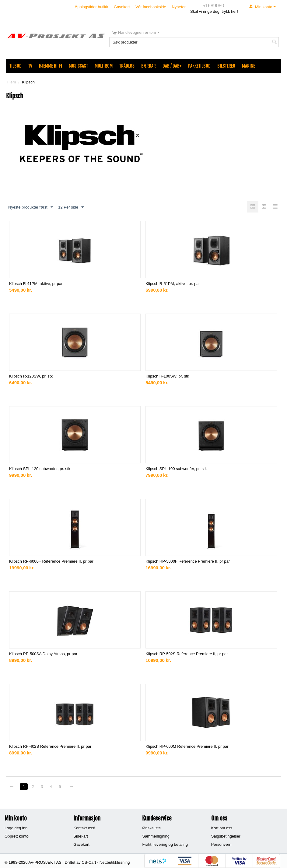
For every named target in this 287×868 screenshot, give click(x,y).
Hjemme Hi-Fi (51, 66)
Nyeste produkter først (31, 207)
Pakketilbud (199, 66)
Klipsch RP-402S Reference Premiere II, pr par (50, 746)
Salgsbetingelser (226, 836)
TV (30, 66)
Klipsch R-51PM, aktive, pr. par (173, 284)
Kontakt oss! (84, 828)
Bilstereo (226, 66)
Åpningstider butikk (92, 7)
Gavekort (122, 7)
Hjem (11, 82)
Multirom (104, 66)
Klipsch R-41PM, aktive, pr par (36, 284)
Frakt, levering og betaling (165, 844)
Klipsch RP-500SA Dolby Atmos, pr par (43, 654)
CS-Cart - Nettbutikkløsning (106, 862)
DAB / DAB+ (172, 66)
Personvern (221, 844)
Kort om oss (222, 828)
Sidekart (81, 836)
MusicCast (78, 66)
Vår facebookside (151, 7)
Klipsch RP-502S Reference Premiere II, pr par (187, 654)
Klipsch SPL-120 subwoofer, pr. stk (40, 469)
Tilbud (16, 66)
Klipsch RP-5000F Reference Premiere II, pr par (188, 561)
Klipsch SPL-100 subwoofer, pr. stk (176, 469)
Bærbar (149, 66)
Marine (249, 66)
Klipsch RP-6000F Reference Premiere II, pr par (51, 561)
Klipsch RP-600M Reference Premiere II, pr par (187, 746)
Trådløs (127, 66)
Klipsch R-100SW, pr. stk (167, 376)
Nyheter (179, 7)
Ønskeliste (151, 828)
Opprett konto (17, 836)
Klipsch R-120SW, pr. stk (31, 376)
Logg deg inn (16, 828)
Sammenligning (156, 836)
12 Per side (71, 207)
